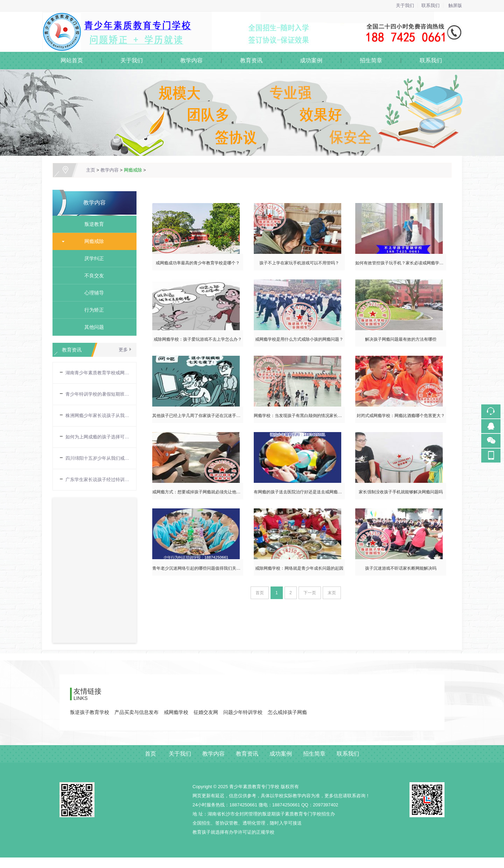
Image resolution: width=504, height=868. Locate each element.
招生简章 (371, 60)
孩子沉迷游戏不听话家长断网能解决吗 (401, 568)
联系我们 (430, 5)
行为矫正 (92, 310)
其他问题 (92, 327)
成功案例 (311, 60)
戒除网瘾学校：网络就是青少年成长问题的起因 (299, 568)
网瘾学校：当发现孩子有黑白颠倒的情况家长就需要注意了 (308, 416)
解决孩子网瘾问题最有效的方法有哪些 (401, 339)
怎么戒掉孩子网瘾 (287, 712)
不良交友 (92, 276)
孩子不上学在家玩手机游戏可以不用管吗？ (299, 263)
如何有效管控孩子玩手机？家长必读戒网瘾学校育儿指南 (408, 263)
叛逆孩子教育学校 (90, 712)
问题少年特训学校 (243, 712)
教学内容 (191, 60)
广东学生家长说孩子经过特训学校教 (97, 480)
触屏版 (455, 5)
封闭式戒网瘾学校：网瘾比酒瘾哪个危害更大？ (401, 416)
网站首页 (72, 60)
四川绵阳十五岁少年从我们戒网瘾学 (97, 458)
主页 (91, 170)
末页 (332, 593)
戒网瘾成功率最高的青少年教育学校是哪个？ (198, 263)
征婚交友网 (206, 712)
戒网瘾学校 (176, 712)
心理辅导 (92, 293)
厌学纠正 (92, 258)
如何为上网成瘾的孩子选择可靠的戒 (97, 437)
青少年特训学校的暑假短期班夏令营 (97, 394)
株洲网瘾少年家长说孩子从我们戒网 (97, 415)
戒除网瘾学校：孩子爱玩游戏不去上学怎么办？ (198, 339)
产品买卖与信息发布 (136, 712)
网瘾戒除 (133, 170)
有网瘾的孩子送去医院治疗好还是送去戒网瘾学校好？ (304, 492)
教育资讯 (251, 60)
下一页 (310, 593)
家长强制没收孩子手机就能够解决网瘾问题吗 (401, 492)
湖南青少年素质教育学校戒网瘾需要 (97, 373)
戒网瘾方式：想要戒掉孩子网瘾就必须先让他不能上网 (203, 492)
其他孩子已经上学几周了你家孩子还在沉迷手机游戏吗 (203, 416)
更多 (123, 350)
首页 (150, 754)
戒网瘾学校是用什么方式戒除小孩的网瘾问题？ (299, 339)
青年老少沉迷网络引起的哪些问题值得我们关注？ (198, 568)
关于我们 (405, 5)
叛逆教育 (92, 224)
